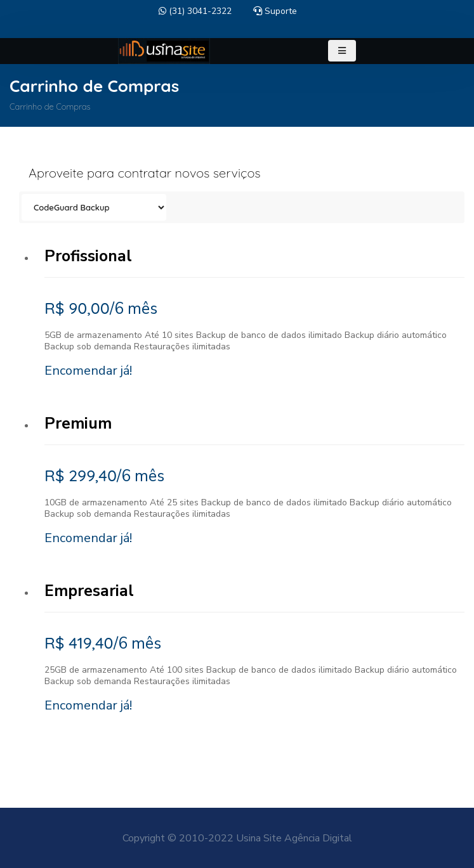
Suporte (275, 11)
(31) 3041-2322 (195, 11)
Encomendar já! (88, 371)
